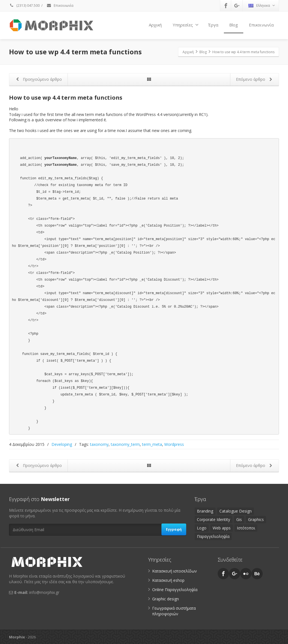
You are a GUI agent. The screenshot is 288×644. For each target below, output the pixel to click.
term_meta (152, 444)
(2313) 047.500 (24, 5)
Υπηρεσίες (186, 25)
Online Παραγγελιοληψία (175, 590)
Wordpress (174, 444)
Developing (62, 444)
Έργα (213, 25)
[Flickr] (246, 574)
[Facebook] (226, 6)
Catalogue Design (236, 511)
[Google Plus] (237, 6)
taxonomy (99, 444)
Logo (202, 528)
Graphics (256, 519)
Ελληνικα (262, 5)
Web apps (222, 528)
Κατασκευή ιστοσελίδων (175, 571)
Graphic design (166, 599)
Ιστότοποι (246, 528)
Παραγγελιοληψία (213, 536)
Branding (205, 511)
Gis (239, 519)
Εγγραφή (174, 529)
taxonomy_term (125, 444)
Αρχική (155, 25)
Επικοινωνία (60, 5)
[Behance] (257, 574)
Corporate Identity (213, 519)
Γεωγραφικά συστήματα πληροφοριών (174, 611)
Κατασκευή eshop (168, 580)
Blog (234, 25)
